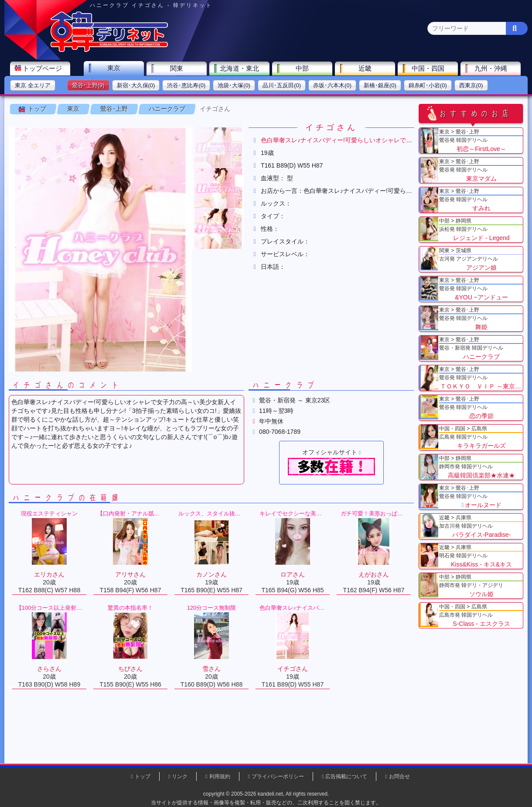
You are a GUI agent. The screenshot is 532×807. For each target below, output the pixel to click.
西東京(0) (471, 85)
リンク (180, 776)
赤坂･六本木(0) (332, 85)
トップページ (42, 68)
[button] (218, 148)
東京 (114, 68)
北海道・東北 (239, 68)
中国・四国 (428, 68)
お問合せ (399, 776)
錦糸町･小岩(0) (428, 85)
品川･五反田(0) (282, 85)
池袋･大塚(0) (234, 85)
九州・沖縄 (491, 68)
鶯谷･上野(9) (88, 85)
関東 (177, 68)
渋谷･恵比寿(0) (186, 85)
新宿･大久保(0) (136, 85)
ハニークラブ (167, 109)
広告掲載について (346, 776)
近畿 (365, 68)
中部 (302, 68)
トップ (37, 109)
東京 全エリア (33, 85)
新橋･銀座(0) (380, 85)
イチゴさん (215, 109)
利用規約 (220, 776)
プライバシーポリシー (278, 776)
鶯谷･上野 (114, 109)
